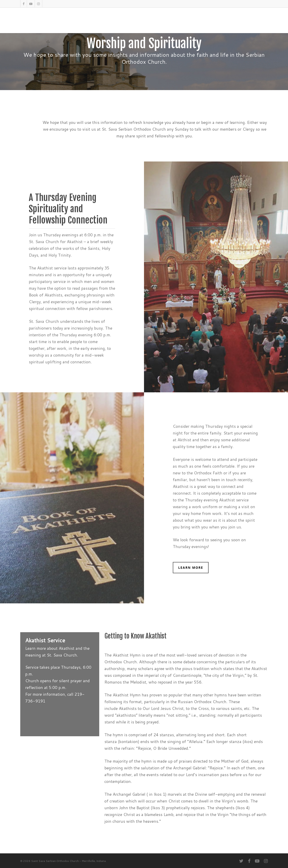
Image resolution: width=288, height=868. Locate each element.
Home (84, 24)
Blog (222, 24)
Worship (117, 24)
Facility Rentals (165, 24)
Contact (260, 24)
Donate (191, 24)
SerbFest (138, 24)
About (99, 24)
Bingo (208, 24)
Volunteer (240, 24)
